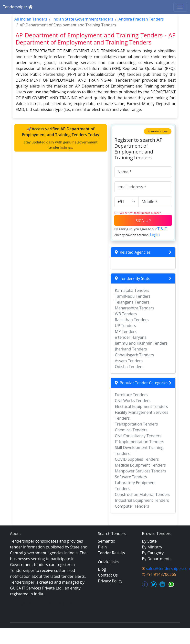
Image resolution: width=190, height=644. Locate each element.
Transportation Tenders (136, 424)
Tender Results (111, 553)
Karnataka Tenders (132, 290)
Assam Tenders (129, 361)
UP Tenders (125, 326)
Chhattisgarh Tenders (134, 355)
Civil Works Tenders (133, 401)
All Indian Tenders (31, 19)
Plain (102, 547)
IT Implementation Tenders (139, 442)
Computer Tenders (132, 506)
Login (155, 235)
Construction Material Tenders (142, 494)
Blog (102, 569)
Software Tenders (131, 477)
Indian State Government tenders (83, 19)
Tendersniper (18, 7)
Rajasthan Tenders (132, 320)
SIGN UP (143, 221)
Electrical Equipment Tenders (141, 406)
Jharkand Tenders (131, 349)
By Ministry (152, 547)
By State (149, 541)
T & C (162, 229)
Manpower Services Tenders (140, 471)
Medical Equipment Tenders (140, 465)
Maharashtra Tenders (134, 308)
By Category (153, 553)
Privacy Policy (110, 581)
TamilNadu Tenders (133, 296)
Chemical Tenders (131, 430)
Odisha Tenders (129, 367)
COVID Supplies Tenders (137, 459)
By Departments (157, 559)
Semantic (106, 541)
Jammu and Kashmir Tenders (141, 343)
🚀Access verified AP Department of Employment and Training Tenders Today (61, 138)
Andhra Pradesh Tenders (141, 19)
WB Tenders (126, 314)
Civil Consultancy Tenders (138, 436)
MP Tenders (126, 331)
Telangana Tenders (132, 302)
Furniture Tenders (131, 395)
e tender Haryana (131, 337)
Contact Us (108, 575)
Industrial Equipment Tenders (142, 500)
